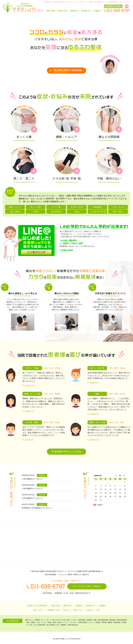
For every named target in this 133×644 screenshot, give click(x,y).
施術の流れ (63, 11)
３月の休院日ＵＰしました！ (33, 489)
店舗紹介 (97, 11)
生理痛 (36, 212)
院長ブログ (78, 610)
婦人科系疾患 (56, 212)
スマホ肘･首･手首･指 (97, 212)
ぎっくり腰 (56, 207)
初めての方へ (38, 610)
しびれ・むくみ (118, 207)
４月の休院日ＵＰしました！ (33, 479)
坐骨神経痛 (97, 207)
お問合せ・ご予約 (93, 610)
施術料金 (74, 11)
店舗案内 (102, 606)
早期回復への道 (53, 610)
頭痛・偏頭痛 (15, 212)
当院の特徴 (50, 11)
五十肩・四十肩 (77, 207)
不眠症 (77, 212)
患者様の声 (86, 11)
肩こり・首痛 (36, 207)
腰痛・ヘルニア (15, 207)
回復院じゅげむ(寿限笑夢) (37, 606)
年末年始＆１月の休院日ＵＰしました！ (37, 508)
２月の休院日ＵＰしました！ (33, 498)
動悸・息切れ (118, 212)
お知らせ (66, 610)
